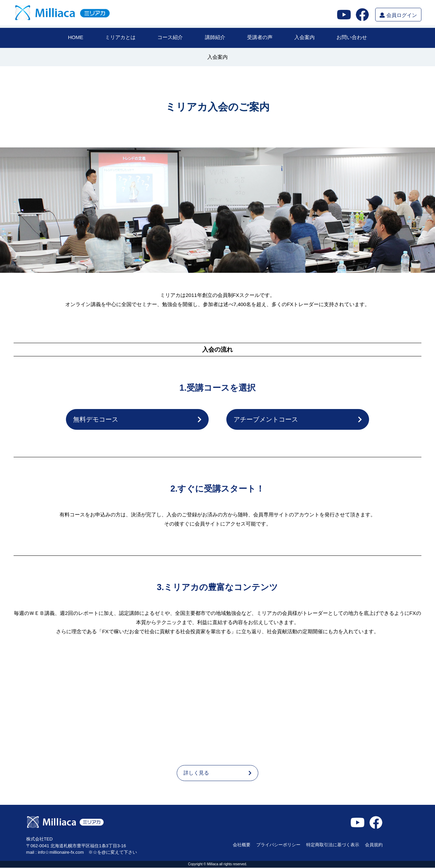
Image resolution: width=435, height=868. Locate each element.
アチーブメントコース (298, 420)
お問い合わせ (352, 37)
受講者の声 (260, 37)
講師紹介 (215, 37)
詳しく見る (217, 773)
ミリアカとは (120, 37)
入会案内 (304, 37)
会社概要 (242, 845)
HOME (76, 37)
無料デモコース (137, 420)
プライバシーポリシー (278, 845)
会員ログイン (398, 15)
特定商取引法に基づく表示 (333, 845)
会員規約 (374, 845)
